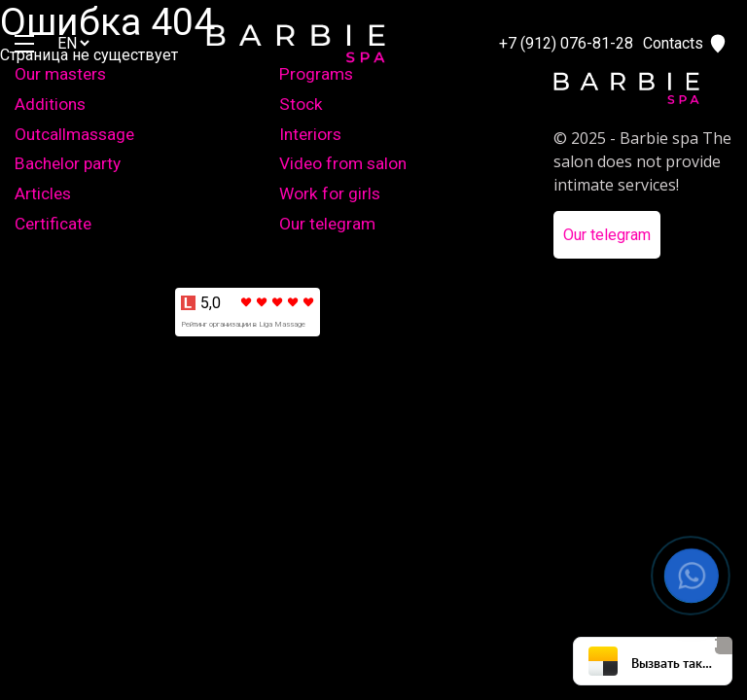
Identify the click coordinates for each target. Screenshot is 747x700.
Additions (50, 104)
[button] (692, 576)
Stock (301, 104)
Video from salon (343, 163)
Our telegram (327, 224)
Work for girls (330, 193)
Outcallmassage (74, 134)
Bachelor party (68, 163)
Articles (43, 193)
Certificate (53, 224)
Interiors (310, 134)
